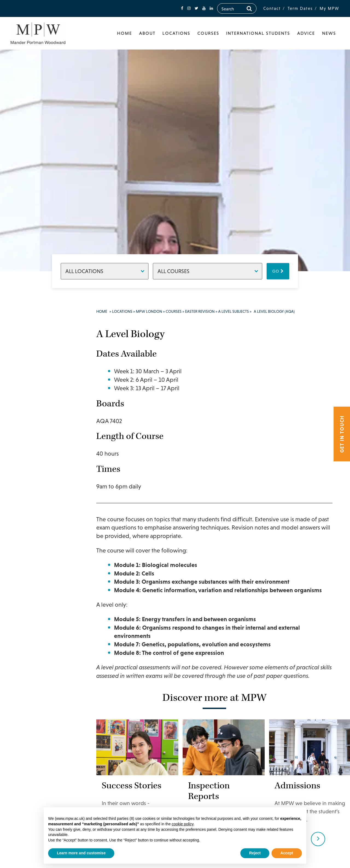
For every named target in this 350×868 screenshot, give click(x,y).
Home (125, 33)
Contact (272, 8)
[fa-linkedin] (211, 8)
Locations (176, 33)
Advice (306, 33)
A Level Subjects (234, 311)
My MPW (329, 8)
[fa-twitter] (196, 8)
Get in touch (342, 434)
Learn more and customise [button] (81, 853)
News (329, 33)
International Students (258, 33)
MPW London (149, 311)
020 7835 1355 (40, 336)
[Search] (249, 8)
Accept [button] (287, 853)
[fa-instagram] (189, 8)
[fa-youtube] (204, 8)
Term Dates (300, 8)
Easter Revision (200, 311)
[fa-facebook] (182, 8)
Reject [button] (255, 853)
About (147, 33)
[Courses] (208, 271)
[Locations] (105, 271)
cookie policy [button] (183, 824)
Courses (208, 33)
